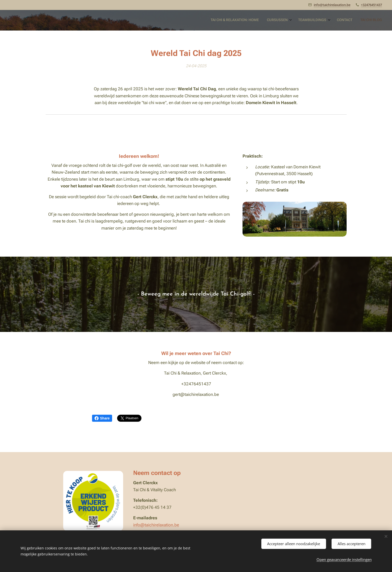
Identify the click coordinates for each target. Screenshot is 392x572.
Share (102, 418)
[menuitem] (346, 20)
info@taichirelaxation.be (332, 5)
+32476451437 (371, 5)
